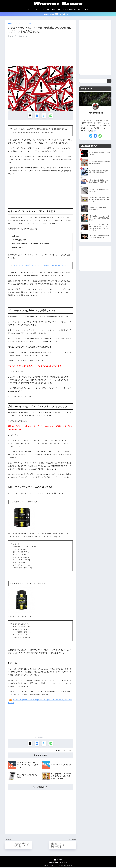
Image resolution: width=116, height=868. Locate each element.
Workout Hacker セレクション (72, 9)
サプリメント (68, 751)
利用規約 (53, 863)
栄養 (53, 9)
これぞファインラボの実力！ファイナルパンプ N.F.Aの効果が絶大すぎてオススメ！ (42, 266)
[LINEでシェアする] (51, 116)
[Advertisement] (40, 51)
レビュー (30, 9)
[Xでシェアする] (30, 116)
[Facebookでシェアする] (37, 116)
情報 (59, 9)
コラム (87, 9)
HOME (58, 860)
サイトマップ (62, 863)
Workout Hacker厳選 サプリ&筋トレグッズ (58, 14)
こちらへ (97, 131)
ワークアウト (40, 9)
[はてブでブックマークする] (44, 116)
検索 (109, 81)
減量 (48, 9)
